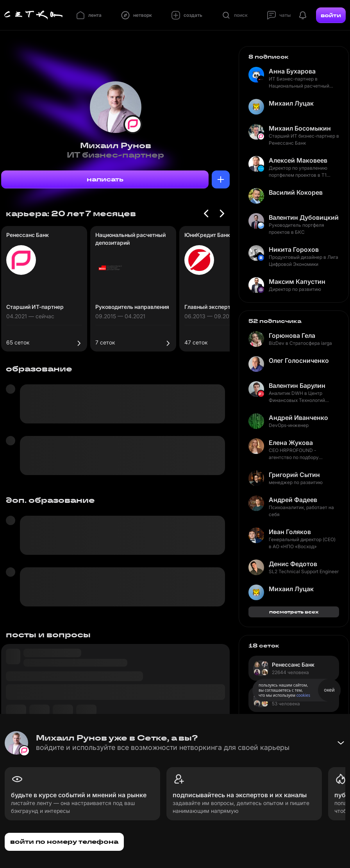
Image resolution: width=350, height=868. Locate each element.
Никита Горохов (294, 249)
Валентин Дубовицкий (304, 217)
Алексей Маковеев (298, 160)
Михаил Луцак (291, 103)
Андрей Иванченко (298, 418)
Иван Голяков (290, 532)
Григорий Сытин (294, 475)
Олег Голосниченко (299, 360)
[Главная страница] (34, 15)
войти (331, 15)
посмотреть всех (294, 612)
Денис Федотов (293, 564)
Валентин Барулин (297, 386)
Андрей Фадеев (293, 500)
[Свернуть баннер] (341, 743)
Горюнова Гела (292, 335)
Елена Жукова (291, 443)
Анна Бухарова (292, 71)
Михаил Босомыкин (300, 128)
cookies (303, 695)
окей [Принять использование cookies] (329, 690)
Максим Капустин (297, 282)
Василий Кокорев (296, 192)
